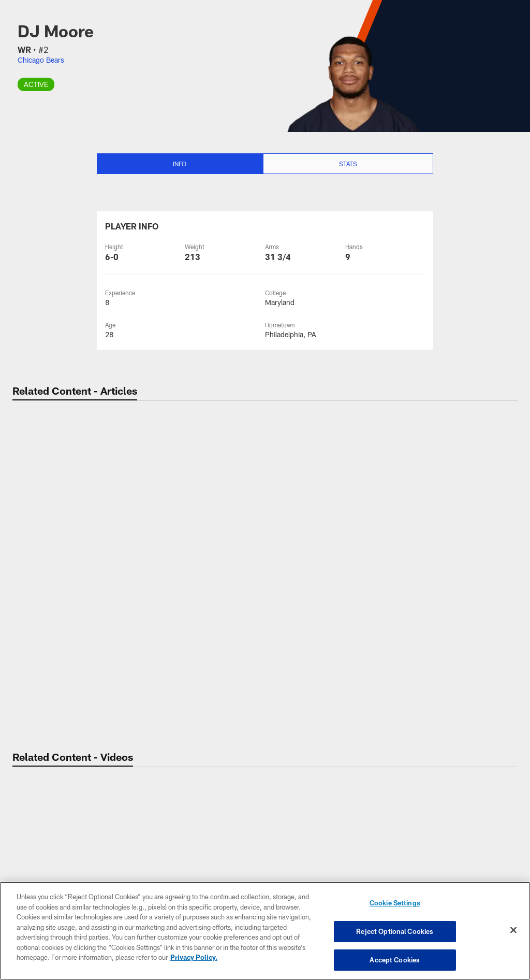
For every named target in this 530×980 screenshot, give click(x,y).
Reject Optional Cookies (395, 932)
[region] (265, 931)
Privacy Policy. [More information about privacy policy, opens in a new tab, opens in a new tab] (194, 958)
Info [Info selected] (180, 164)
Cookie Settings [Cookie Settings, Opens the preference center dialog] (395, 905)
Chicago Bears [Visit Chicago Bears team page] (41, 60)
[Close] (513, 931)
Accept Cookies (395, 958)
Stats (348, 164)
